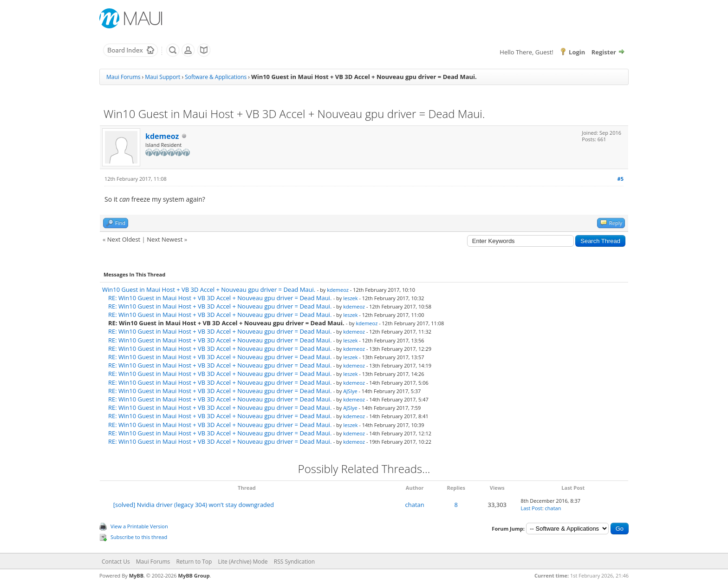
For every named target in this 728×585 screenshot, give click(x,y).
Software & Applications (216, 77)
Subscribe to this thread (139, 537)
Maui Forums (123, 77)
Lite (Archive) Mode (243, 562)
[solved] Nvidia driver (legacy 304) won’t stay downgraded (194, 505)
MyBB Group (194, 575)
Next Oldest (124, 239)
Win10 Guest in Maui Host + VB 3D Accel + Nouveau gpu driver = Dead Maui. (209, 289)
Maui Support (162, 77)
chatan (415, 505)
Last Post (531, 508)
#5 (621, 179)
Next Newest (165, 239)
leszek (350, 298)
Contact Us (116, 562)
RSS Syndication (294, 562)
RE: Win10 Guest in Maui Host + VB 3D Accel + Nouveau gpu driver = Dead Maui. (220, 298)
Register (604, 52)
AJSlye (350, 391)
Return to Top (194, 562)
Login (577, 52)
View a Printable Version (139, 526)
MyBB (136, 575)
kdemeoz (162, 136)
